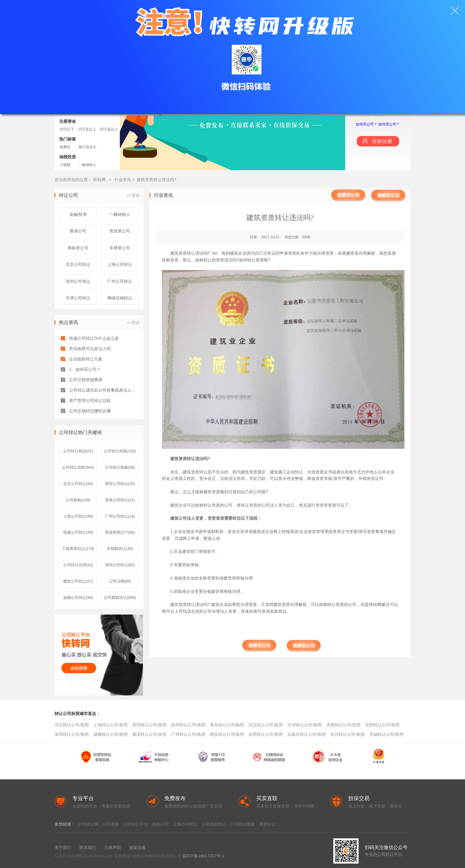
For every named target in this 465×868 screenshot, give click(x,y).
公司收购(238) (78, 500)
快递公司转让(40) (78, 532)
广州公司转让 (120, 281)
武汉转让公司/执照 (266, 725)
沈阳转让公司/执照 (382, 725)
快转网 (99, 180)
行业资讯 (123, 180)
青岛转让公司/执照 (227, 725)
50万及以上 (109, 129)
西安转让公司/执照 (227, 734)
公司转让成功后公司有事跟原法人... (102, 390)
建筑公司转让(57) (78, 581)
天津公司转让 (78, 298)
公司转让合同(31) (78, 565)
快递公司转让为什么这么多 (94, 338)
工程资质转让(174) (78, 549)
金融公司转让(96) (78, 597)
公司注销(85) (120, 581)
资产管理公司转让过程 (90, 401)
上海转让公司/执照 (111, 725)
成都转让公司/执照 (111, 734)
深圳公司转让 (78, 281)
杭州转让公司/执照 (188, 725)
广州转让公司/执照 (188, 734)
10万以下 (67, 129)
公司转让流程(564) (78, 467)
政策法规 (137, 848)
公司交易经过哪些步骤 (90, 411)
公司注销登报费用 (86, 380)
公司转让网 (88, 824)
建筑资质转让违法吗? (157, 180)
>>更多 (133, 195)
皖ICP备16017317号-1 (204, 856)
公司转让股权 (243, 824)
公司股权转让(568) (120, 597)
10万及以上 (87, 129)
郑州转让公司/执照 (149, 725)
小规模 (65, 165)
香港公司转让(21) (120, 500)
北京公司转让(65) (78, 484)
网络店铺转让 (120, 298)
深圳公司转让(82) (120, 565)
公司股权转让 (214, 824)
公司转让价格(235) (120, 451)
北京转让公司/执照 (72, 725)
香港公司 (78, 231)
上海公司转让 (120, 264)
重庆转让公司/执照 (149, 734)
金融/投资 (78, 214)
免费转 (65, 147)
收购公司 (160, 824)
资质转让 (267, 824)
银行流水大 (87, 147)
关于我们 (63, 848)
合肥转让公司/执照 (266, 734)
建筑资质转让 (183, 459)
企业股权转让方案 (86, 359)
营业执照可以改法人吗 (90, 349)
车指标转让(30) (120, 549)
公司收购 (111, 824)
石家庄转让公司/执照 (307, 734)
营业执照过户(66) (120, 532)
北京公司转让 (78, 264)
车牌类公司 (120, 248)
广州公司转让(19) (120, 516)
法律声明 (112, 848)
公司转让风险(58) (120, 467)
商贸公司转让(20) (120, 484)
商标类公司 (78, 248)
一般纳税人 (87, 165)
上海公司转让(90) (78, 516)
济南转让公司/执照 (343, 725)
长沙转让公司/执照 (348, 734)
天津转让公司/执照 (305, 725)
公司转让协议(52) (78, 451)
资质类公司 (120, 231)
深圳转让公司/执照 (72, 734)
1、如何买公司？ (85, 369)
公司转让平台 (136, 824)
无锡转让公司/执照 (386, 734)
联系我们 (88, 848)
